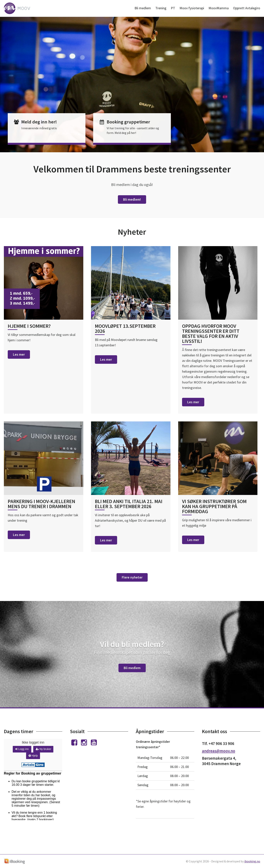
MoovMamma (219, 8)
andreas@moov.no (219, 751)
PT (173, 8)
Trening (161, 8)
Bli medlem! (132, 199)
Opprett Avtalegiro (247, 8)
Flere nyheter (132, 577)
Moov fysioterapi (192, 8)
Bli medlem (143, 8)
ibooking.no (252, 861)
